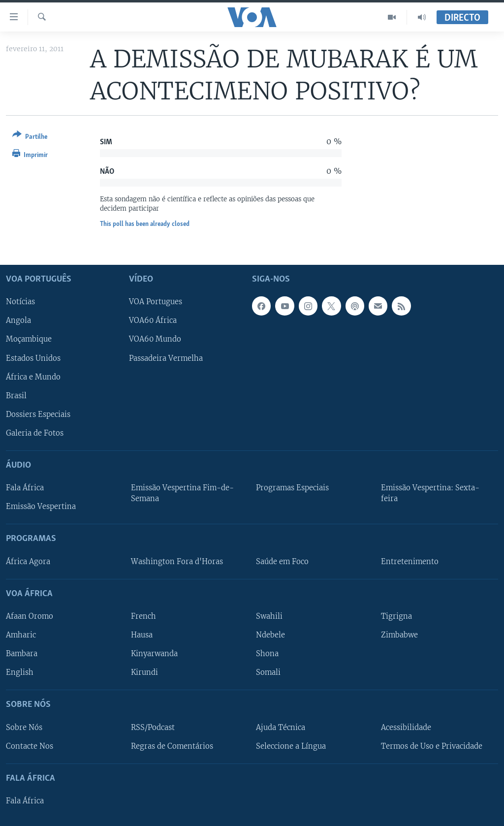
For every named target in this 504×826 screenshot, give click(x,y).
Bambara (22, 654)
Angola (18, 320)
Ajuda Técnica (281, 728)
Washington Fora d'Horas (177, 562)
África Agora (28, 562)
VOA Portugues (156, 302)
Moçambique (29, 340)
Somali (268, 672)
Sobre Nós (24, 728)
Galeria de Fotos (35, 433)
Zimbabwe (399, 635)
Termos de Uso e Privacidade (432, 746)
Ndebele (270, 635)
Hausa (142, 635)
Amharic (21, 635)
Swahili (269, 616)
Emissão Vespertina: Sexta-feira (430, 493)
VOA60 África (153, 320)
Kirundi (144, 672)
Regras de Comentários (172, 746)
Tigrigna (396, 616)
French (143, 616)
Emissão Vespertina (41, 507)
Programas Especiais (292, 488)
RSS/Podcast (153, 728)
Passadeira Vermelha (166, 358)
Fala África (25, 488)
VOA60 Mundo (155, 340)
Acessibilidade (406, 728)
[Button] (30, 138)
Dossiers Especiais (38, 414)
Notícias (20, 302)
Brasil (16, 396)
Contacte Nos (30, 746)
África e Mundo (33, 377)
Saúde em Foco (282, 562)
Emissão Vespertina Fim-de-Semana (182, 493)
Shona (267, 654)
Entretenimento (410, 562)
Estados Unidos (33, 358)
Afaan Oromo (30, 616)
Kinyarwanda (154, 654)
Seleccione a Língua (291, 746)
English (20, 672)
